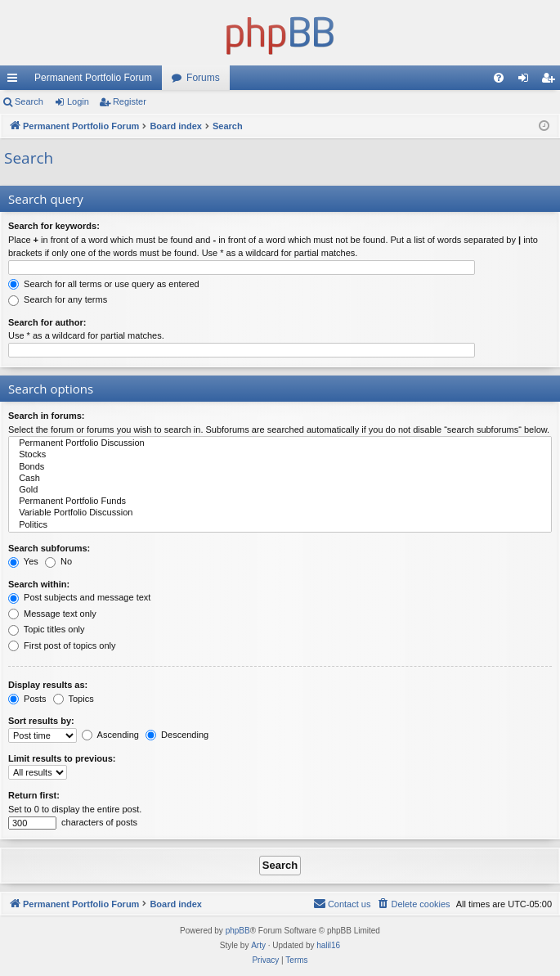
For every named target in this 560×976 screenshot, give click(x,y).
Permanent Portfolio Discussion (280, 443)
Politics (280, 525)
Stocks (280, 455)
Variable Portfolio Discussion (280, 513)
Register (130, 101)
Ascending (110, 735)
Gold (280, 490)
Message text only (52, 614)
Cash (280, 479)
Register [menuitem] (551, 81)
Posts (27, 699)
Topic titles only (46, 629)
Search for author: (47, 322)
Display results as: (48, 685)
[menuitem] (499, 78)
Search (29, 101)
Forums (203, 78)
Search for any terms (58, 299)
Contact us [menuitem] (342, 903)
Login (78, 101)
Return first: (34, 795)
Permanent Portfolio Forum (93, 78)
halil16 (328, 945)
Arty (258, 945)
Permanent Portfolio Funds (280, 501)
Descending (177, 735)
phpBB (238, 931)
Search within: (39, 584)
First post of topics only (62, 645)
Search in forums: (47, 416)
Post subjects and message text (79, 597)
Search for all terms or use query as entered (104, 284)
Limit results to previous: (62, 758)
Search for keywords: (54, 226)
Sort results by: (41, 721)
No (58, 561)
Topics (74, 699)
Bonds (280, 467)
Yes (23, 561)
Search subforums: (49, 548)
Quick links (16, 81)
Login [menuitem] (527, 81)
